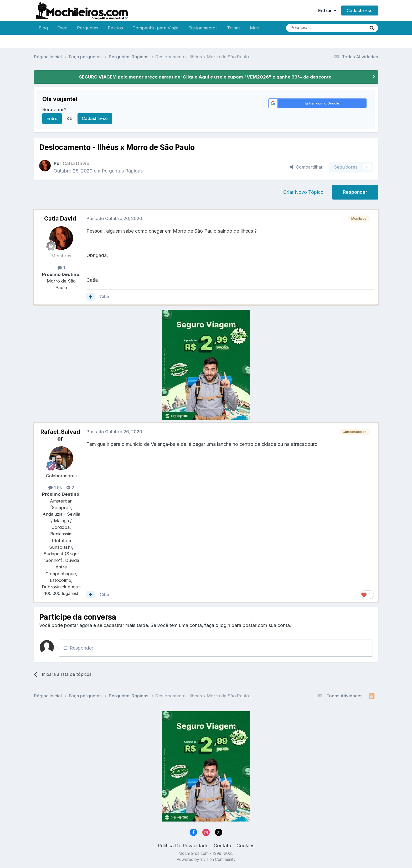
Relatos (115, 28)
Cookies (245, 846)
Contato (222, 846)
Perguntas (88, 28)
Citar (105, 297)
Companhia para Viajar (156, 28)
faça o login (217, 625)
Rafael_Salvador (60, 435)
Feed (62, 28)
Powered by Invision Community (206, 859)
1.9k (55, 488)
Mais (255, 28)
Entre (52, 118)
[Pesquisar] (309, 28)
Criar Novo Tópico (303, 192)
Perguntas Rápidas (122, 171)
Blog (43, 28)
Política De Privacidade (183, 846)
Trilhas (234, 28)
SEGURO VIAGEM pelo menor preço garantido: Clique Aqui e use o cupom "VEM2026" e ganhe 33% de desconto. (206, 77)
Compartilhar (306, 167)
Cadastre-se (360, 11)
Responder (355, 192)
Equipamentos (203, 28)
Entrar (327, 11)
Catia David (60, 218)
